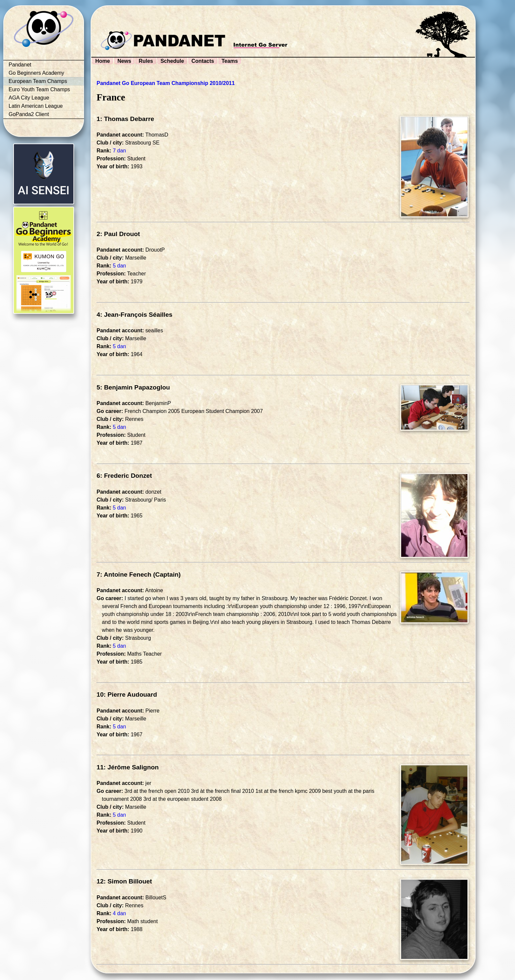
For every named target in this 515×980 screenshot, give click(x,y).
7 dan (119, 151)
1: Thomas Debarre (125, 119)
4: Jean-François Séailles (134, 315)
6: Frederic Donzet (124, 476)
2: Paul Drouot (118, 234)
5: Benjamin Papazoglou (133, 387)
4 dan (119, 913)
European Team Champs (38, 81)
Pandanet (20, 65)
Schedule (172, 61)
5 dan (119, 266)
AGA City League (29, 98)
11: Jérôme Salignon (128, 767)
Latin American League (36, 106)
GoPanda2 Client (29, 114)
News (124, 61)
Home (103, 61)
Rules (146, 61)
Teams (230, 61)
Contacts (203, 61)
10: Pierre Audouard (127, 694)
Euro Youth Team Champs (39, 89)
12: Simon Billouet (124, 881)
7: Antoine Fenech (124, 574)
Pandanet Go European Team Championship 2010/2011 (166, 83)
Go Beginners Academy (36, 73)
